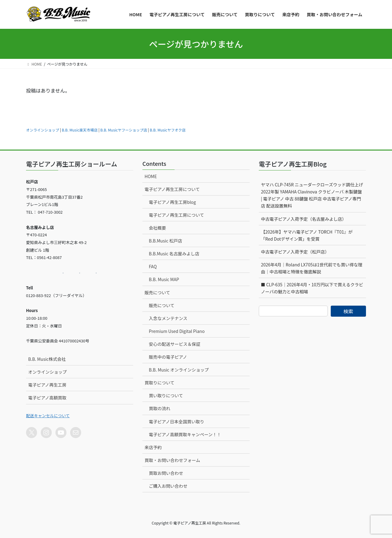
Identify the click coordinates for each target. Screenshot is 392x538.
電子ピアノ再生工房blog (172, 202)
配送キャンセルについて (48, 416)
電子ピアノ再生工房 (47, 385)
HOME (151, 176)
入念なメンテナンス (168, 318)
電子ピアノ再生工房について (172, 189)
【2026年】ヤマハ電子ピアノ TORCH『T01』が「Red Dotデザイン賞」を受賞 (307, 235)
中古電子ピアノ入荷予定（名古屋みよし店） (304, 219)
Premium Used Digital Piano (177, 331)
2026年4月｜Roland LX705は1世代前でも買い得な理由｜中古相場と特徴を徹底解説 (312, 268)
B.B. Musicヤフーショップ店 (124, 130)
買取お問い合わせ (166, 473)
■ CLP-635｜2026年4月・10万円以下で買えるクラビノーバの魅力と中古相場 (312, 288)
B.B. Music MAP (164, 279)
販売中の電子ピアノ (168, 357)
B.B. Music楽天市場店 (80, 130)
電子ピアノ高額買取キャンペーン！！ (185, 434)
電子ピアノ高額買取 (47, 398)
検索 (348, 311)
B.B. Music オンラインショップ (179, 370)
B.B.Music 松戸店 (166, 241)
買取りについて (160, 383)
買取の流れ (160, 408)
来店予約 (153, 447)
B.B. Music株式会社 (47, 359)
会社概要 (157, 228)
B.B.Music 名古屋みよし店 (174, 254)
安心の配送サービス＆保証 (175, 344)
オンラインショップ (43, 130)
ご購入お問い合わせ (168, 486)
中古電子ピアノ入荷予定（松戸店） (295, 252)
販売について (157, 292)
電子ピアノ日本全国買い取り (177, 422)
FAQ (153, 266)
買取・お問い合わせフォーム (172, 460)
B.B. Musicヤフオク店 (168, 130)
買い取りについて (166, 395)
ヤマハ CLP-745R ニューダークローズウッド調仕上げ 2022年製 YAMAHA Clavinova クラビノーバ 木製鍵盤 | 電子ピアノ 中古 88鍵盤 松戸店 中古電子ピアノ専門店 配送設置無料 (312, 195)
